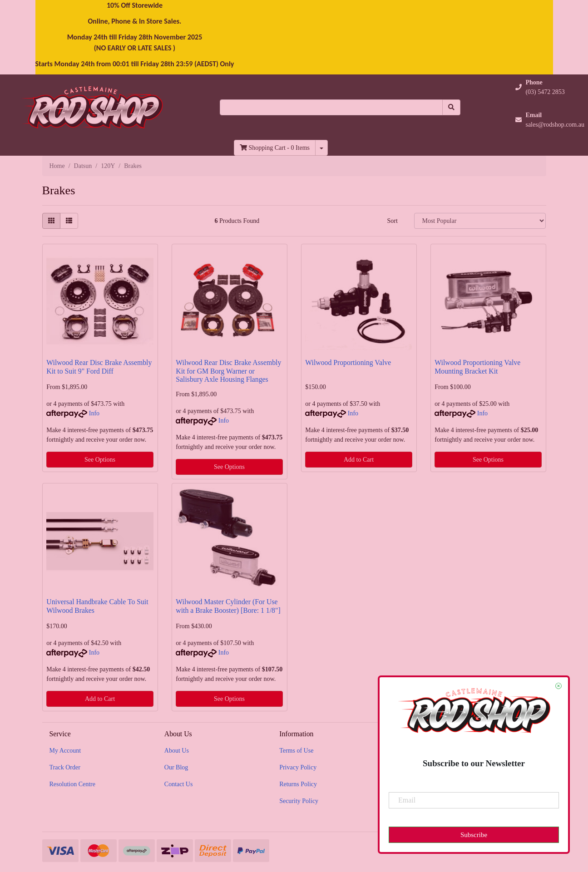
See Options (100, 460)
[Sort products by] (480, 221)
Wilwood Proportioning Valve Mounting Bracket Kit (477, 367)
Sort (392, 221)
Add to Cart (359, 460)
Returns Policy (298, 784)
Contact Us (179, 784)
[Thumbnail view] (51, 221)
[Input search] (331, 107)
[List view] (69, 221)
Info (94, 413)
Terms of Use (296, 751)
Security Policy (299, 801)
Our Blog (176, 767)
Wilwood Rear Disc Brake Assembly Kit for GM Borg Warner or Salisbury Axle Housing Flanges (228, 371)
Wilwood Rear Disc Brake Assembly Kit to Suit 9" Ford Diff (99, 367)
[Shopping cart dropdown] (321, 148)
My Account (65, 751)
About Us (177, 751)
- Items (275, 148)
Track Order (65, 767)
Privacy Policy (298, 767)
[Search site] (451, 107)
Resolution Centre (73, 784)
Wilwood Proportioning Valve (348, 362)
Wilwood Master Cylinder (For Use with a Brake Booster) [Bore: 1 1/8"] (228, 606)
